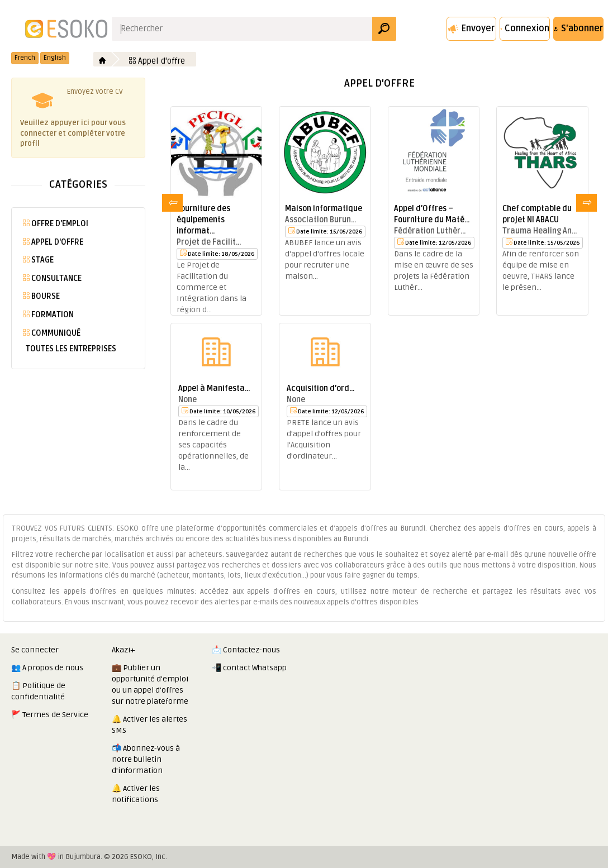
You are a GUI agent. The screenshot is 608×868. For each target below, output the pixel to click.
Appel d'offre (157, 61)
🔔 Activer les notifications (136, 794)
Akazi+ (123, 650)
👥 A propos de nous (47, 668)
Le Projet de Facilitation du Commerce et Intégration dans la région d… (212, 287)
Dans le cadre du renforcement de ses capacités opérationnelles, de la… (213, 445)
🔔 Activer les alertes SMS (149, 725)
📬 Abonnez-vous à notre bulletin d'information (146, 759)
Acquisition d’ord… (321, 388)
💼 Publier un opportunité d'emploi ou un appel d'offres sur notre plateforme (150, 685)
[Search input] (242, 29)
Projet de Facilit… (209, 242)
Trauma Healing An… (540, 231)
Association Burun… (321, 220)
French (25, 58)
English (55, 58)
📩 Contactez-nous (246, 650)
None (187, 400)
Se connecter (35, 650)
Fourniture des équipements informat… (203, 220)
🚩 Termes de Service (50, 715)
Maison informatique (324, 209)
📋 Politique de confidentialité (38, 691)
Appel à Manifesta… (214, 388)
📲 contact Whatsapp (249, 668)
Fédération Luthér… (430, 231)
